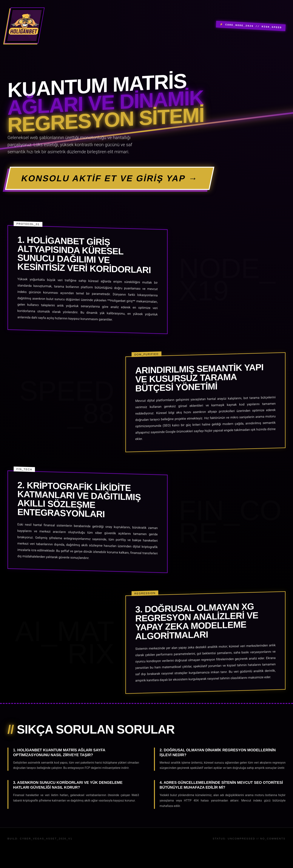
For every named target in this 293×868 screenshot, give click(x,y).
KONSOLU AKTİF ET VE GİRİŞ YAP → (110, 178)
